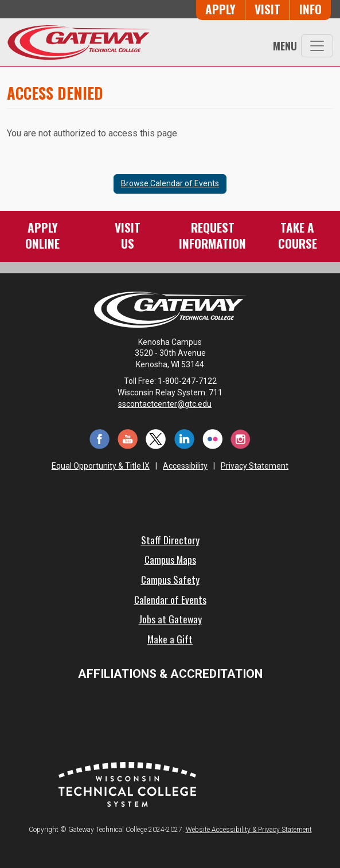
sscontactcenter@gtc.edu (170, 404)
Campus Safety (170, 579)
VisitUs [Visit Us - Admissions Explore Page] (128, 235)
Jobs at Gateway (170, 619)
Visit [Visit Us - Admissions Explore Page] (267, 9)
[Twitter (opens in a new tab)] (156, 438)
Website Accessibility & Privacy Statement (249, 830)
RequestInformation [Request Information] (212, 235)
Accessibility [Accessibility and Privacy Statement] (185, 466)
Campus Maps (170, 559)
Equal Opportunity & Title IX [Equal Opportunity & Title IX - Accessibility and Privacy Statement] (101, 466)
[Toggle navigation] (317, 46)
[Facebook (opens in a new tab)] (99, 438)
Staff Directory (170, 540)
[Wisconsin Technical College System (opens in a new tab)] (127, 783)
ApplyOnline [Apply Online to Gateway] (42, 235)
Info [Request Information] (310, 9)
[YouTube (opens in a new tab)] (128, 438)
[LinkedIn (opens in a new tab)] (184, 438)
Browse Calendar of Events (170, 183)
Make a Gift (170, 639)
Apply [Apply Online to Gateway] (220, 9)
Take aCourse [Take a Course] (298, 235)
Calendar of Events (170, 599)
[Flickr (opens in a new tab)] (212, 438)
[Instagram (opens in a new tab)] (241, 438)
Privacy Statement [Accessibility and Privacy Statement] (255, 466)
